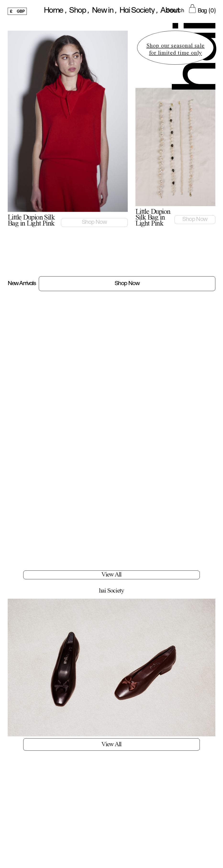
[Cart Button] (202, 9)
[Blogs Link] (111, 674)
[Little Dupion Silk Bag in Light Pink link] (104, 223)
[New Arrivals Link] (111, 284)
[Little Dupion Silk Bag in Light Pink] (41, 338)
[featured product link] (68, 130)
